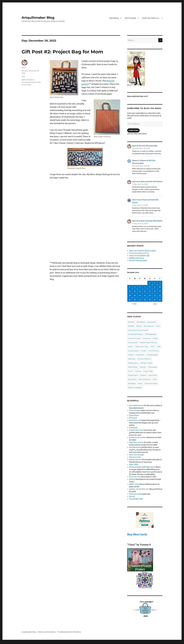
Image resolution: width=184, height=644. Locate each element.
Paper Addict (134, 465)
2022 (23, 76)
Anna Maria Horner (136, 406)
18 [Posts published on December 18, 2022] (130, 295)
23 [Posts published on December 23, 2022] (155, 295)
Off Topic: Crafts (146, 363)
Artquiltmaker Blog (38, 18)
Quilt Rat (132, 479)
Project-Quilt (133, 375)
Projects (143, 375)
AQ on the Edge (135, 410)
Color (158, 326)
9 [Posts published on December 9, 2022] (155, 287)
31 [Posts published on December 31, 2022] (160, 300)
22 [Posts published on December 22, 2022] (150, 295)
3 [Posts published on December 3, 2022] (160, 283)
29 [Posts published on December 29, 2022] (150, 300)
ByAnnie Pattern (28, 80)
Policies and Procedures (47, 632)
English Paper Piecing (148, 342)
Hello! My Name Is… (151, 18)
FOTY (153, 347)
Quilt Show (132, 379)
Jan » (155, 304)
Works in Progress (135, 387)
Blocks (139, 326)
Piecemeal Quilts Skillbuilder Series (142, 467)
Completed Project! (29, 82)
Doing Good (133, 342)
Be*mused (133, 418)
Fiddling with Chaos (137, 258)
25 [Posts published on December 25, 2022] (130, 300)
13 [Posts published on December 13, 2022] (140, 291)
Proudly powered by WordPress (69, 632)
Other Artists (133, 367)
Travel (140, 383)
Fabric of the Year (142, 347)
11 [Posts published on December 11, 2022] (130, 291)
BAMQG (131, 326)
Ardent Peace (134, 415)
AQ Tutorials (130, 18)
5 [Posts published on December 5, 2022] (135, 287)
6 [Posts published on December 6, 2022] (140, 287)
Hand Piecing (153, 351)
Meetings (132, 359)
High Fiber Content (136, 442)
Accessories (152, 322)
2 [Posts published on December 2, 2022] (155, 283)
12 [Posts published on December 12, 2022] (135, 291)
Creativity (147, 338)
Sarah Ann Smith (135, 494)
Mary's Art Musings (137, 455)
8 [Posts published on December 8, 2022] (150, 287)
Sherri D (135, 200)
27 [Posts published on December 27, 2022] (140, 300)
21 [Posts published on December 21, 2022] (145, 295)
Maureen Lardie (135, 457)
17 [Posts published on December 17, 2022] (160, 291)
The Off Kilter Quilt (136, 499)
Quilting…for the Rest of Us (139, 489)
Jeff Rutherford (135, 447)
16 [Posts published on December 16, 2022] (155, 291)
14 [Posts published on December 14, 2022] (145, 291)
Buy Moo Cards (137, 534)
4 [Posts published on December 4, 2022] (130, 287)
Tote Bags (132, 383)
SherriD (132, 496)
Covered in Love (135, 420)
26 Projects (141, 322)
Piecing (143, 367)
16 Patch (131, 322)
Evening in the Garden (137, 438)
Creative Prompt (134, 338)
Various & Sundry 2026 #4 (139, 253)
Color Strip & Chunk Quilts (138, 330)
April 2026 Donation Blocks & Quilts (143, 251)
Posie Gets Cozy (135, 477)
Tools (155, 379)
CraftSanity (133, 428)
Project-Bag (26, 85)
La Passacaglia (152, 355)
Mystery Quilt (133, 363)
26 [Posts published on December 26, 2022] (135, 300)
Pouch (130, 371)
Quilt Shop (153, 375)
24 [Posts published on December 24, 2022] (160, 295)
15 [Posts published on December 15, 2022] (150, 291)
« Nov (134, 304)
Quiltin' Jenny (134, 484)
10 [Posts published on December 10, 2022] (160, 287)
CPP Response (151, 334)
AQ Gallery (114, 18)
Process (138, 371)
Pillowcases (152, 367)
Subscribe (133, 130)
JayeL (24, 67)
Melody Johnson (135, 460)
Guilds (143, 351)
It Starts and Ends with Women (151, 182)
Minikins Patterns (144, 359)
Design (155, 338)
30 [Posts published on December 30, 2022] (155, 300)
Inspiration (140, 355)
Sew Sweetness (145, 379)
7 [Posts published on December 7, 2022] (145, 287)
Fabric (130, 347)
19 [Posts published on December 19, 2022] (135, 295)
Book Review (149, 326)
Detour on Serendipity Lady (139, 256)
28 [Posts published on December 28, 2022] (145, 300)
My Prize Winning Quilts (148, 146)
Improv (131, 355)
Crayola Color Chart (136, 430)
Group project (133, 351)
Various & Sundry (151, 383)
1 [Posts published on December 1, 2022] (150, 283)
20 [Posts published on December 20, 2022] (140, 295)
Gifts (39, 82)
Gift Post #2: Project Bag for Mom (62, 52)
